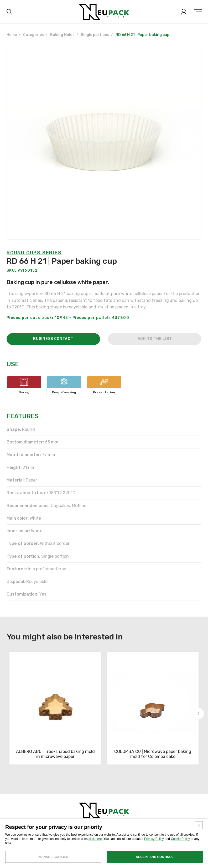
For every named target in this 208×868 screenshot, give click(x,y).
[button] (198, 713)
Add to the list (155, 352)
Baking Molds (62, 35)
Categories (33, 35)
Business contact (53, 352)
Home (12, 35)
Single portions (95, 35)
